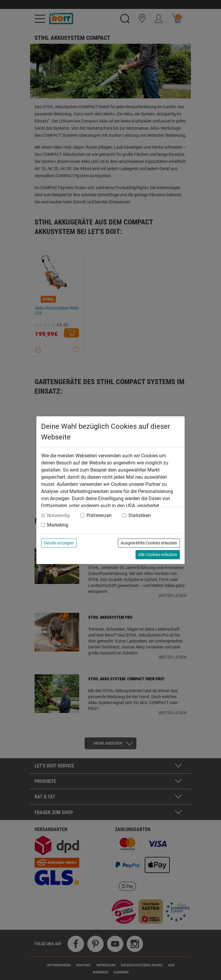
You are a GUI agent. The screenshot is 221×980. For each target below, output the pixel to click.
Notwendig (58, 515)
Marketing (58, 525)
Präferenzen (99, 515)
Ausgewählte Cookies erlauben (149, 543)
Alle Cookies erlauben (158, 555)
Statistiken (140, 515)
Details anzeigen (59, 543)
